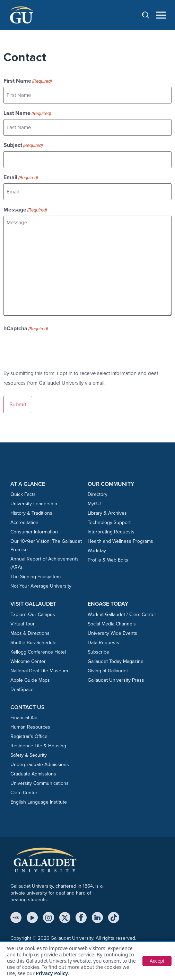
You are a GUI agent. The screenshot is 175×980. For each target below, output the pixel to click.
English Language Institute (39, 802)
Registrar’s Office (29, 736)
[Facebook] (81, 917)
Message (25, 210)
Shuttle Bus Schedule (33, 643)
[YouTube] (32, 917)
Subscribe (98, 652)
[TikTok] (114, 917)
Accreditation (24, 522)
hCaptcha (26, 329)
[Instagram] (49, 917)
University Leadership (34, 504)
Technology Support (109, 522)
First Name (28, 81)
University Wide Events (112, 633)
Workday (97, 551)
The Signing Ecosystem (36, 577)
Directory (98, 494)
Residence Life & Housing (38, 746)
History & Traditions (31, 513)
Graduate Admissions (33, 774)
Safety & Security (29, 755)
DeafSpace (22, 690)
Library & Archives (107, 513)
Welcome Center (28, 661)
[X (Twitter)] (65, 917)
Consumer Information (34, 532)
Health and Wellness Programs (120, 541)
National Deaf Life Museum (39, 671)
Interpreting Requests (111, 532)
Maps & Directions (30, 633)
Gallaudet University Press (116, 680)
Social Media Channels (112, 624)
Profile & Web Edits (108, 560)
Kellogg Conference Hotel (38, 652)
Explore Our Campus (33, 614)
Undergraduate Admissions (40, 765)
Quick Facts (23, 494)
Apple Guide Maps (30, 680)
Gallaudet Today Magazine (116, 661)
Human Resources (30, 727)
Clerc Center (24, 793)
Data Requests (103, 643)
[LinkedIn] (97, 917)
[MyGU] (16, 917)
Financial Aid (24, 718)
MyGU (94, 504)
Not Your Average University (41, 586)
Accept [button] (157, 961)
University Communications (40, 783)
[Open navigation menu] (161, 15)
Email (21, 177)
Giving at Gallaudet (108, 671)
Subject (23, 145)
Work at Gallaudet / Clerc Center (122, 614)
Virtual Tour (23, 624)
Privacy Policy (52, 973)
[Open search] (149, 15)
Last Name (27, 113)
